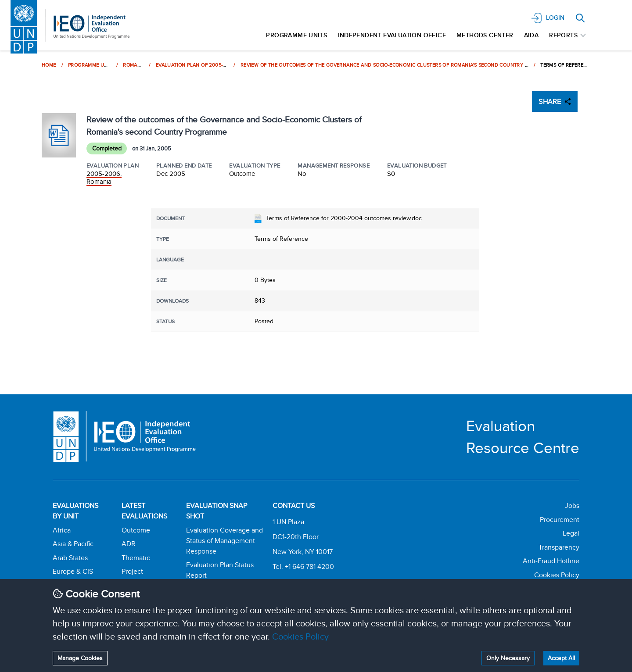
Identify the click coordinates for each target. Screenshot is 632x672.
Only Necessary (508, 658)
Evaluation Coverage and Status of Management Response (224, 541)
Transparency (559, 547)
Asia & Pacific (73, 544)
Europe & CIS (73, 571)
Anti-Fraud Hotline (551, 561)
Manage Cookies (80, 658)
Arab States (70, 558)
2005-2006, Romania (104, 177)
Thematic (136, 558)
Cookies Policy (300, 636)
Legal (571, 533)
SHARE (555, 102)
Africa (62, 530)
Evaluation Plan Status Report (220, 570)
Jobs (572, 506)
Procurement (560, 520)
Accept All (561, 658)
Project (132, 571)
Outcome (136, 530)
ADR (129, 544)
